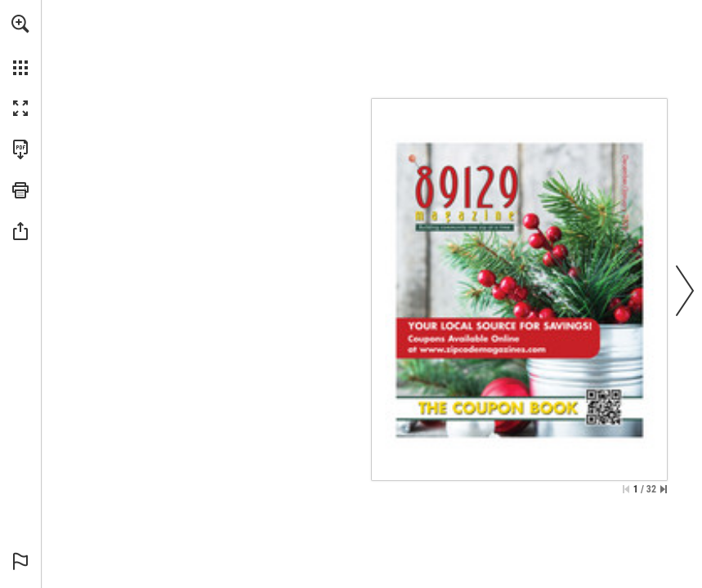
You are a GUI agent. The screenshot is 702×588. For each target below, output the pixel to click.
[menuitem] (20, 45)
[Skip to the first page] (626, 489)
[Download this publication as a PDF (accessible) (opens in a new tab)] (20, 149)
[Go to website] (475, 368)
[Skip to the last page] (664, 489)
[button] (20, 24)
